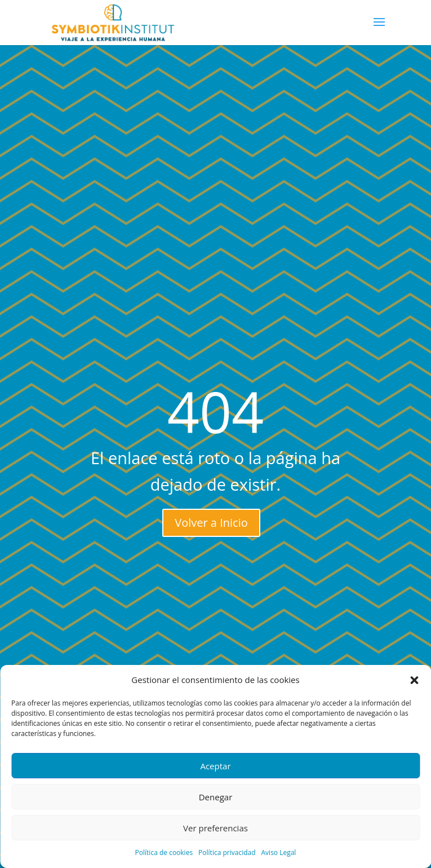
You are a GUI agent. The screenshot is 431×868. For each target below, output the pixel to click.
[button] (414, 680)
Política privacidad (227, 852)
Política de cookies (164, 852)
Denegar (216, 797)
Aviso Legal (279, 852)
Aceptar (215, 766)
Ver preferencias (215, 828)
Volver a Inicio (211, 523)
